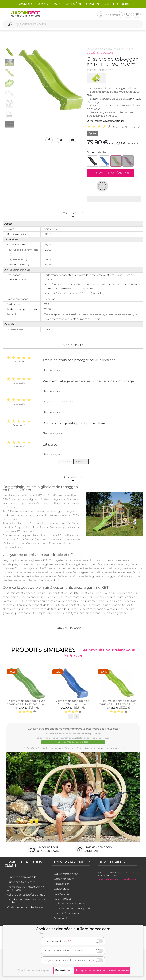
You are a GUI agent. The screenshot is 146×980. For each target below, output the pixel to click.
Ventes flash (62, 883)
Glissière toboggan (100, 53)
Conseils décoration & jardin (72, 908)
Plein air (125, 49)
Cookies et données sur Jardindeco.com (73, 929)
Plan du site (62, 918)
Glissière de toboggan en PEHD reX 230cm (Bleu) (73, 703)
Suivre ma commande (22, 877)
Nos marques (63, 898)
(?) (69, 941)
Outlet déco (62, 888)
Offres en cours (64, 878)
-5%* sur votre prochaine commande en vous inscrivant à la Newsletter (73, 729)
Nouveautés (62, 893)
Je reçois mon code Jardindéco (73, 742)
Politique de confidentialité (25, 907)
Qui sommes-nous (66, 873)
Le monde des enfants (102, 49)
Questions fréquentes (21, 882)
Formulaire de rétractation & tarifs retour (26, 888)
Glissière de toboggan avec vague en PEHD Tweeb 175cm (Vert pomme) (27, 704)
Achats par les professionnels (26, 894)
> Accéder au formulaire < (117, 879)
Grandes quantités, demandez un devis (27, 900)
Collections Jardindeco (69, 903)
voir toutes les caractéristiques (106, 121)
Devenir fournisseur (67, 913)
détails (44, 933)
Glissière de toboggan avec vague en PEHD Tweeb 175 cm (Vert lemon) (118, 704)
